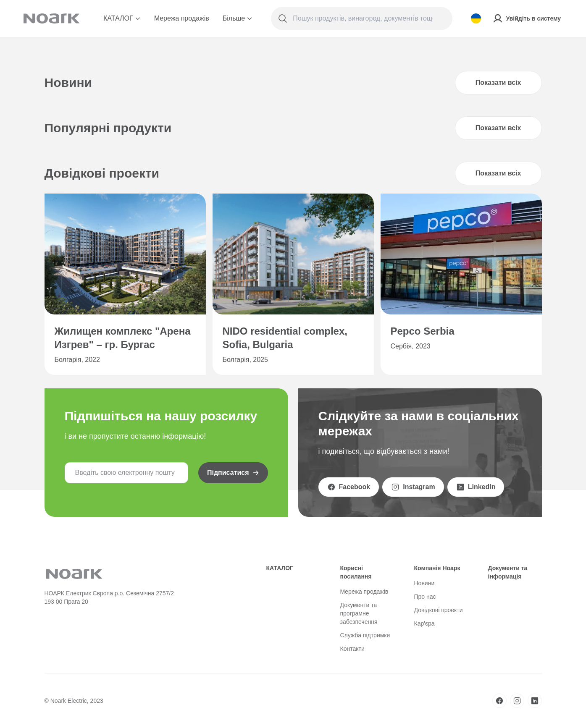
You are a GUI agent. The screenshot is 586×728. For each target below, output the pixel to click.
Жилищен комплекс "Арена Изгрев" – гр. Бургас (123, 338)
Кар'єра (424, 623)
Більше (238, 18)
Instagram (413, 487)
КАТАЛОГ (122, 18)
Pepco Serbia (423, 331)
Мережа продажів (182, 18)
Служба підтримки (365, 635)
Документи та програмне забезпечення (359, 613)
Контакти (352, 649)
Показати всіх (498, 82)
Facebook (349, 487)
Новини (424, 583)
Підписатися (233, 473)
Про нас (425, 597)
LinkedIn (476, 487)
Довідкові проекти (439, 610)
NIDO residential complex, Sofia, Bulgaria (285, 338)
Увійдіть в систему (527, 18)
